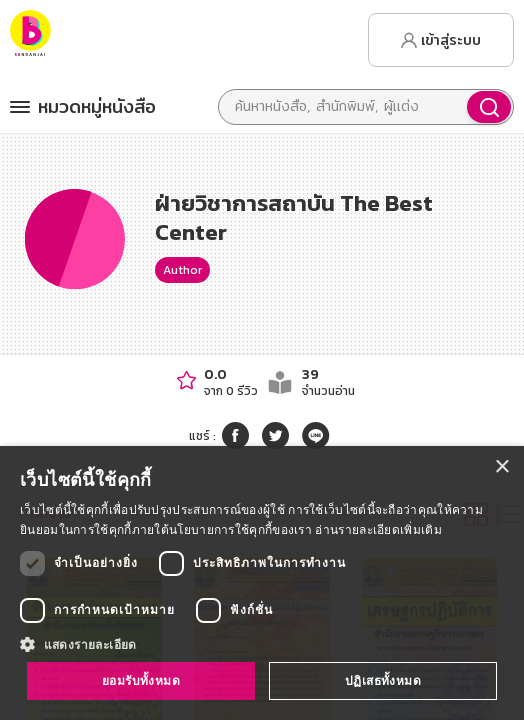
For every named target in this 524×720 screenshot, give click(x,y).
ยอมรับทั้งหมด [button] (141, 680)
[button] (262, 644)
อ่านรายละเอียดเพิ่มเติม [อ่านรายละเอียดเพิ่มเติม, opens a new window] (378, 529)
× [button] (501, 467)
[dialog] (262, 583)
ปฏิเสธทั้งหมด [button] (383, 680)
